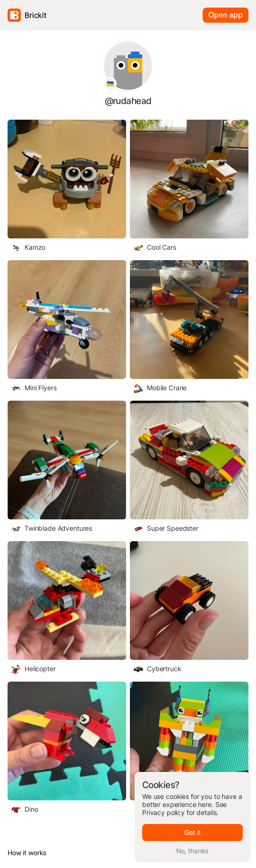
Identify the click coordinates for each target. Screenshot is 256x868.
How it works (27, 853)
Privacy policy (163, 812)
